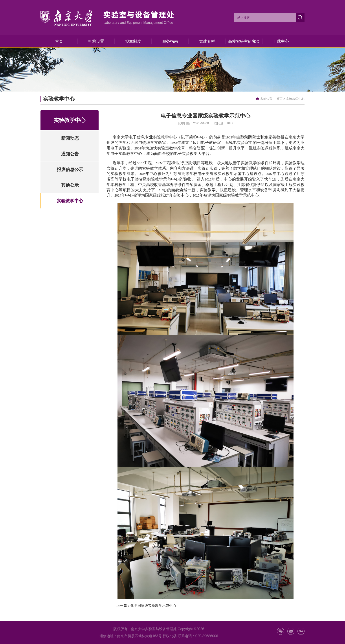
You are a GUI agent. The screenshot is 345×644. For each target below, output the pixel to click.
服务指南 (170, 41)
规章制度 (133, 41)
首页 (59, 41)
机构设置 (96, 41)
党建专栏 (207, 41)
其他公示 (70, 185)
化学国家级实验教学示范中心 (153, 606)
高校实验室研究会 (244, 41)
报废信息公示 (70, 169)
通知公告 (70, 154)
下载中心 (281, 41)
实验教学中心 (295, 99)
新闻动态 (70, 138)
